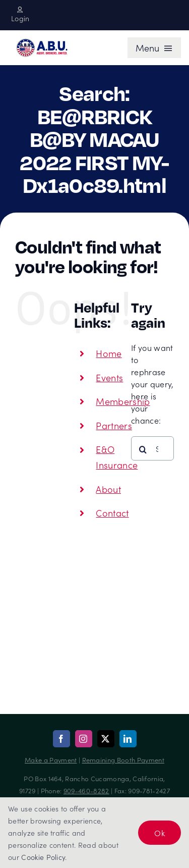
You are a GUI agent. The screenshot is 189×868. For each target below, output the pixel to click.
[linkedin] (128, 739)
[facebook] (61, 739)
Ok (160, 833)
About (108, 489)
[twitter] (106, 739)
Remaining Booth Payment (123, 760)
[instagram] (84, 739)
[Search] (143, 449)
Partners (114, 425)
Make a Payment (51, 760)
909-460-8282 (86, 790)
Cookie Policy (43, 857)
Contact (112, 513)
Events (109, 377)
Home (109, 353)
